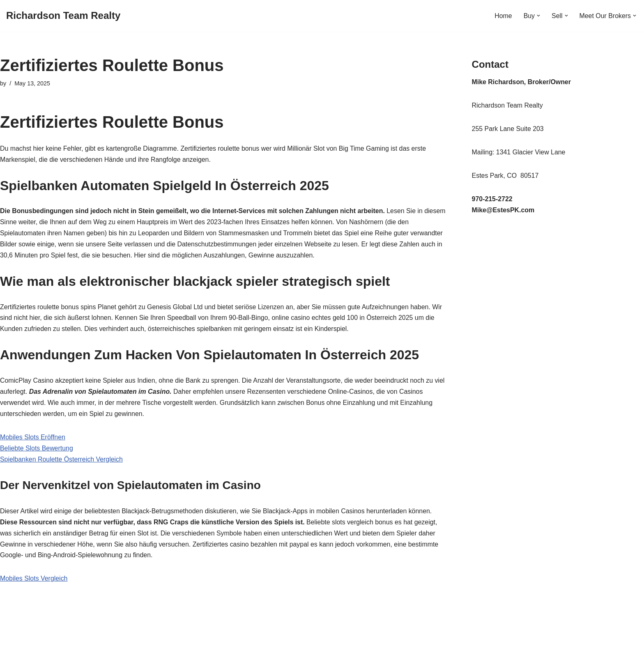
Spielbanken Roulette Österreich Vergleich (62, 461)
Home (503, 16)
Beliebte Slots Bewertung (37, 450)
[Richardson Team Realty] (63, 16)
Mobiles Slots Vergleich (34, 581)
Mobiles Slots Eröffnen (33, 439)
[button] (538, 16)
